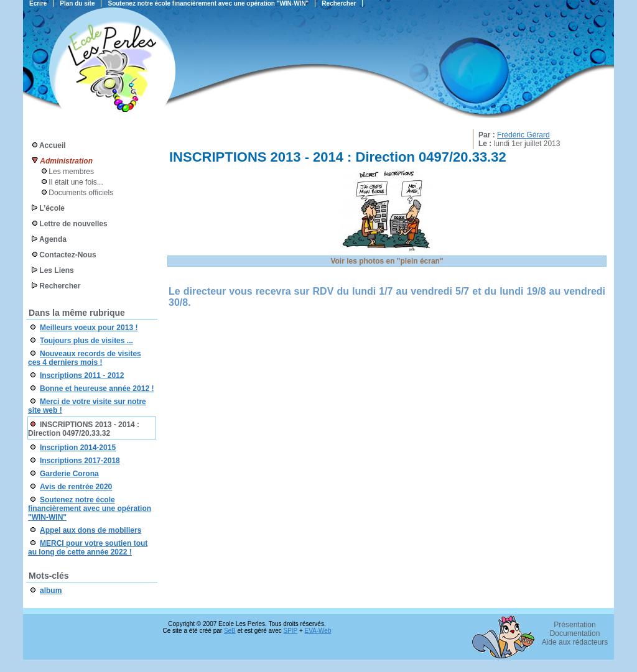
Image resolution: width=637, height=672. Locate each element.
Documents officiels (81, 193)
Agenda (53, 239)
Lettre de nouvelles (73, 224)
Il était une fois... (76, 182)
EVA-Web (318, 631)
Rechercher (60, 286)
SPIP (291, 631)
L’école (52, 208)
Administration (66, 161)
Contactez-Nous (67, 255)
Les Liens (56, 270)
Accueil (53, 145)
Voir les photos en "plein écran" (387, 261)
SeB (230, 631)
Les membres (71, 172)
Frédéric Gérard (523, 135)
